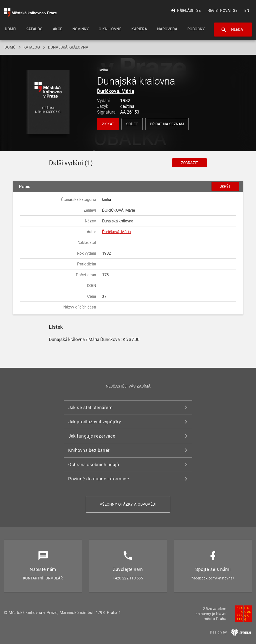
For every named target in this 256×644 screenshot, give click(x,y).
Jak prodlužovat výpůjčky (95, 422)
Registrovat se (223, 11)
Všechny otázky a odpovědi (128, 504)
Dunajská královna (68, 47)
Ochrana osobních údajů (94, 464)
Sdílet (132, 124)
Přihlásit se (186, 11)
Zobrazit (189, 163)
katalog (32, 47)
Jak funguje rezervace (92, 436)
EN (247, 11)
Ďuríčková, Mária (116, 91)
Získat (108, 124)
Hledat (233, 30)
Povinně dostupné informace (99, 479)
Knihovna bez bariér (89, 450)
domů (10, 47)
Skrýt (225, 186)
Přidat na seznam (167, 124)
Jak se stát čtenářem (90, 407)
